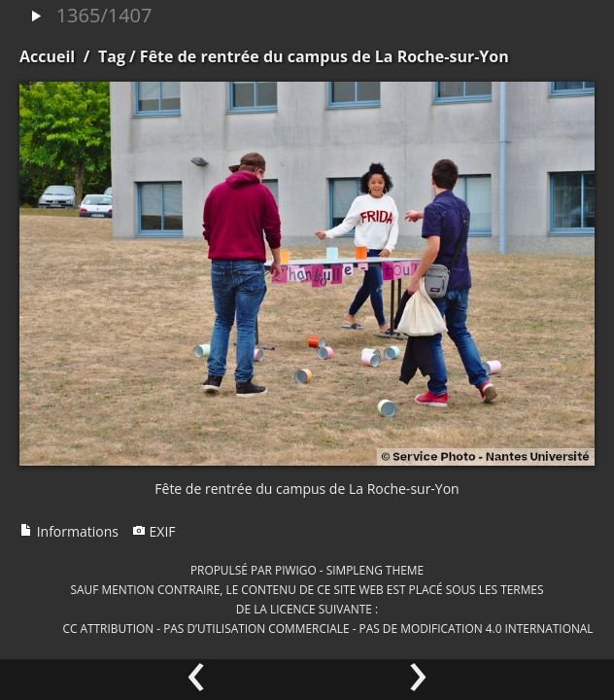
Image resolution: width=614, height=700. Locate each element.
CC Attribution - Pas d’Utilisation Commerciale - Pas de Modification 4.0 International (327, 628)
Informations (69, 531)
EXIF (154, 531)
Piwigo (296, 570)
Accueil (47, 56)
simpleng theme (375, 570)
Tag (112, 56)
